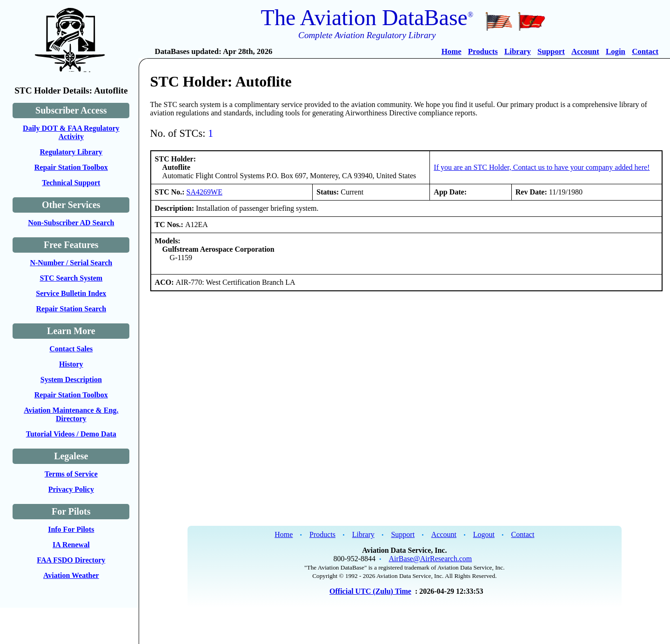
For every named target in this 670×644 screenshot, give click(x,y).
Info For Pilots (71, 529)
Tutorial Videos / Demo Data (71, 434)
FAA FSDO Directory (71, 560)
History (71, 364)
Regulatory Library (71, 152)
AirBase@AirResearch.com (431, 559)
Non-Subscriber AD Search (71, 223)
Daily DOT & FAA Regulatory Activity (71, 132)
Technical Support (71, 183)
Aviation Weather (71, 575)
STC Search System (71, 278)
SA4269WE (204, 192)
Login (616, 51)
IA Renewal (71, 545)
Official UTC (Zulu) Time (370, 591)
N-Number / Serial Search (71, 263)
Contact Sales (71, 349)
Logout (484, 534)
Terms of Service (71, 474)
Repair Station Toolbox (71, 167)
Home (452, 51)
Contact (645, 51)
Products (483, 51)
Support (551, 51)
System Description (71, 379)
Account (585, 51)
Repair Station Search (71, 309)
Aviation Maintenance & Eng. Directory (71, 414)
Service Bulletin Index (71, 293)
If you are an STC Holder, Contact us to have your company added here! (542, 167)
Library (518, 51)
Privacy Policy (71, 489)
